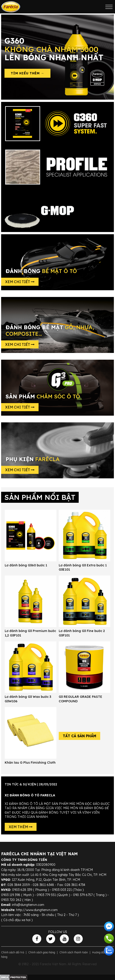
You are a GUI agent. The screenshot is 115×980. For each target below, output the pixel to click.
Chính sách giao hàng (42, 952)
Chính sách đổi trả (13, 952)
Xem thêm (21, 827)
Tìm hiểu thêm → (27, 73)
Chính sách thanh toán (74, 952)
